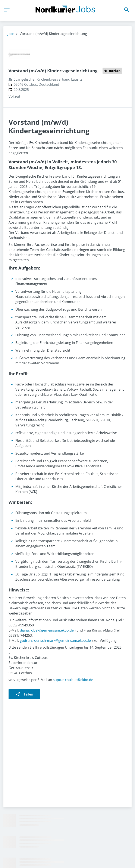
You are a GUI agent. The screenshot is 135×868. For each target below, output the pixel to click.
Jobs (11, 34)
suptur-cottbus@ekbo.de (73, 680)
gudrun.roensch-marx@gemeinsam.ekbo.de (55, 640)
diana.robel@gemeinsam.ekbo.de (47, 630)
